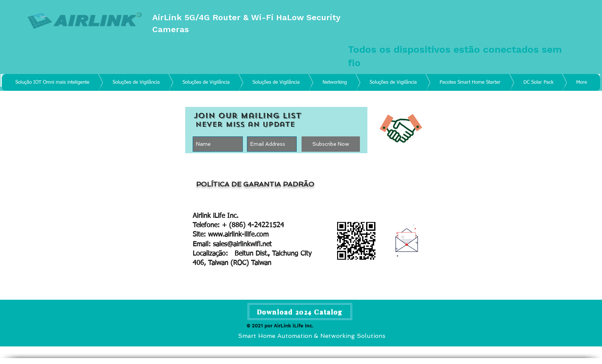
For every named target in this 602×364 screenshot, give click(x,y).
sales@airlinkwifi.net (242, 244)
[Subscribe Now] (331, 144)
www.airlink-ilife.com (238, 235)
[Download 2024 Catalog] (300, 311)
